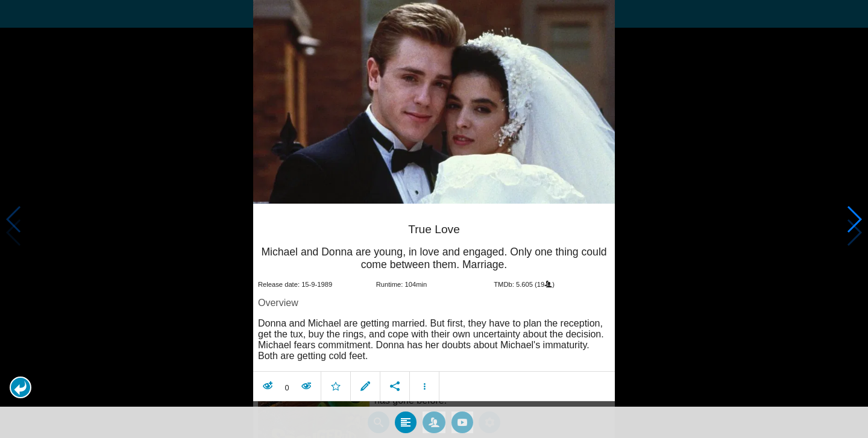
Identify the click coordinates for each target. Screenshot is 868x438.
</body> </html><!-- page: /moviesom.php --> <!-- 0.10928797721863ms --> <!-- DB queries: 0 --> (434, 219)
